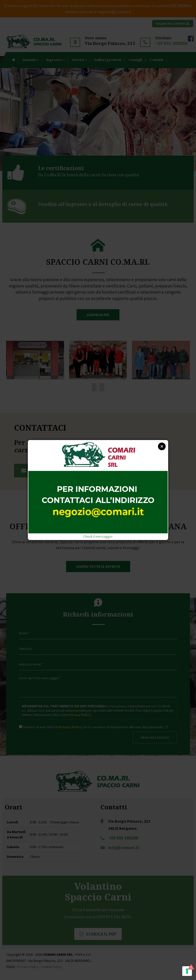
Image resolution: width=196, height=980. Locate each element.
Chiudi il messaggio (98, 536)
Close (162, 446)
